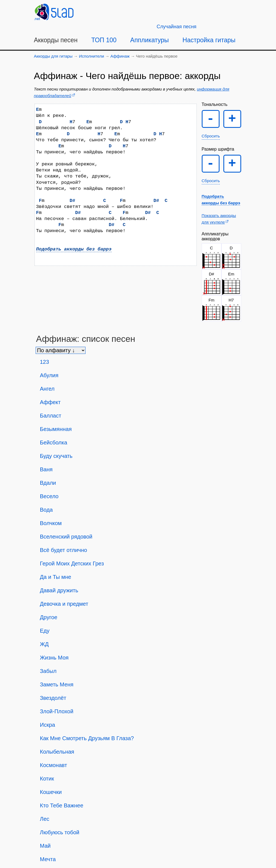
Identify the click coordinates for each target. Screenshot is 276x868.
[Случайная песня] (177, 27)
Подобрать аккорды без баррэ (74, 249)
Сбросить (211, 136)
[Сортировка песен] (61, 350)
